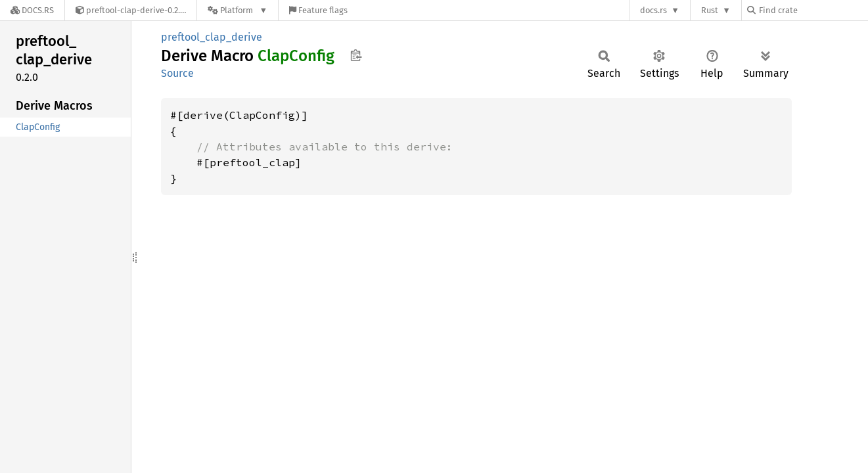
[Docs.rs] (32, 10)
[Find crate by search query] (813, 10)
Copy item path (356, 55)
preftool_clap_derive (212, 37)
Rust (710, 10)
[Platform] (238, 10)
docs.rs (653, 10)
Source (177, 73)
